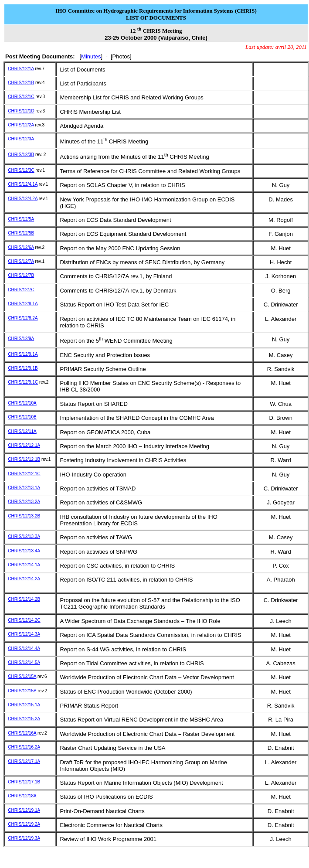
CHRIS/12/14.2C (24, 620)
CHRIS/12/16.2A (24, 747)
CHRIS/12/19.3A (24, 838)
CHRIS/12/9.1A (23, 354)
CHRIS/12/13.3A (24, 536)
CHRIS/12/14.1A (24, 565)
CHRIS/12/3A (21, 139)
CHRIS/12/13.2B (24, 516)
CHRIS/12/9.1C (23, 382)
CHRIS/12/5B (21, 233)
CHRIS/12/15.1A (24, 705)
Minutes (91, 56)
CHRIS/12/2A (21, 125)
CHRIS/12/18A (22, 796)
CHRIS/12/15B (22, 691)
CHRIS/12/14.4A (24, 648)
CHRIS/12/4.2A (23, 199)
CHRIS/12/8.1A (23, 304)
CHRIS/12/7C (21, 290)
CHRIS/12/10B (22, 417)
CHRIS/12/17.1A (24, 761)
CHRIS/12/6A (21, 247)
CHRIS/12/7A (21, 261)
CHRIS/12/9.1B (23, 368)
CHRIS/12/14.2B (24, 599)
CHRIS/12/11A (22, 431)
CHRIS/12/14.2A (24, 579)
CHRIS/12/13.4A (24, 551)
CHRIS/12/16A (22, 733)
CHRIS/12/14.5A (24, 662)
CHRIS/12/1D (21, 111)
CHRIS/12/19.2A (24, 824)
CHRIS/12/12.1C (24, 474)
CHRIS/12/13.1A (24, 488)
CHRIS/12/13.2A (24, 502)
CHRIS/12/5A (21, 219)
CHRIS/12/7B (21, 275)
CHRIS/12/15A (22, 676)
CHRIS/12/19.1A (24, 810)
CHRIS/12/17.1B (24, 782)
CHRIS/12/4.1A (23, 184)
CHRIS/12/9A (21, 339)
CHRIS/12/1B (21, 83)
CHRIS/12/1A (21, 69)
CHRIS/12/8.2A (23, 318)
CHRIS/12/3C (21, 170)
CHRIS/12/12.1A (24, 445)
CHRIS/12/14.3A (24, 634)
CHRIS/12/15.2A (24, 719)
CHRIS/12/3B (21, 155)
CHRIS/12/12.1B (24, 459)
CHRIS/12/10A (22, 403)
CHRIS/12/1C (21, 97)
